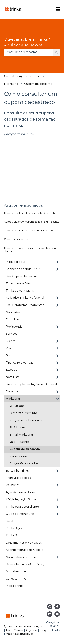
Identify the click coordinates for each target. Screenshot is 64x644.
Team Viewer (15, 630)
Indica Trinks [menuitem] (14, 586)
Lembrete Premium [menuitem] (23, 413)
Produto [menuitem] (12, 348)
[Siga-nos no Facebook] (57, 607)
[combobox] (29, 52)
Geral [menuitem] (9, 521)
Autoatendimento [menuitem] (18, 571)
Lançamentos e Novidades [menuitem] (24, 543)
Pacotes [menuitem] (11, 355)
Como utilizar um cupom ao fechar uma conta (32, 222)
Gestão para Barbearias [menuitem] (21, 276)
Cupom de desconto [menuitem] (25, 449)
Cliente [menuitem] (11, 341)
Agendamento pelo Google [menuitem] (25, 550)
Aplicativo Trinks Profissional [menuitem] (25, 298)
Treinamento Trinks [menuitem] (19, 283)
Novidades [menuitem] (13, 312)
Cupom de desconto (38, 84)
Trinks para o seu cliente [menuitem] (22, 507)
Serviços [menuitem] (11, 334)
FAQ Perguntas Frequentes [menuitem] (25, 305)
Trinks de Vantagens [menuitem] (20, 291)
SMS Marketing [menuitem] (20, 427)
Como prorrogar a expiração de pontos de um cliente (31, 250)
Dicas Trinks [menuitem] (14, 319)
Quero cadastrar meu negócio (25, 626)
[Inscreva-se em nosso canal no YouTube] (57, 614)
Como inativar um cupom (19, 239)
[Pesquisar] (57, 52)
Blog (43, 630)
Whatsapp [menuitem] (17, 406)
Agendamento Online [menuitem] (21, 492)
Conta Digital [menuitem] (15, 528)
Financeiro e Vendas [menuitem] (19, 363)
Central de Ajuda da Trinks (22, 76)
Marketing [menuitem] (13, 399)
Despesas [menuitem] (12, 391)
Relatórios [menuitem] (13, 485)
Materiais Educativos (19, 634)
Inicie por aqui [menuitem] (15, 262)
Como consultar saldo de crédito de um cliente (32, 213)
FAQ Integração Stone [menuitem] (21, 499)
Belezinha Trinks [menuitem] (17, 471)
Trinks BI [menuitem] (12, 535)
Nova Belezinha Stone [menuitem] (21, 557)
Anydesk (31, 630)
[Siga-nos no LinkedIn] (50, 614)
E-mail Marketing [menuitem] (21, 435)
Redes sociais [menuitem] (18, 456)
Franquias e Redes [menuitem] (18, 478)
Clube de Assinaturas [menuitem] (20, 514)
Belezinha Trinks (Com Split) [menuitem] (25, 564)
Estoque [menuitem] (12, 370)
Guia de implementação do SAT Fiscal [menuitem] (31, 384)
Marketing (11, 84)
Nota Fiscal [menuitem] (13, 377)
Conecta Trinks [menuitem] (16, 579)
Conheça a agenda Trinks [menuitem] (23, 269)
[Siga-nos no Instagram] (50, 607)
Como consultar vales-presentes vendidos (29, 231)
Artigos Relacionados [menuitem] (24, 463)
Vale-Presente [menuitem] (19, 442)
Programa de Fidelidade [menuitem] (26, 420)
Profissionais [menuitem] (14, 327)
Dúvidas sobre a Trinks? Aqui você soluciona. (27, 42)
